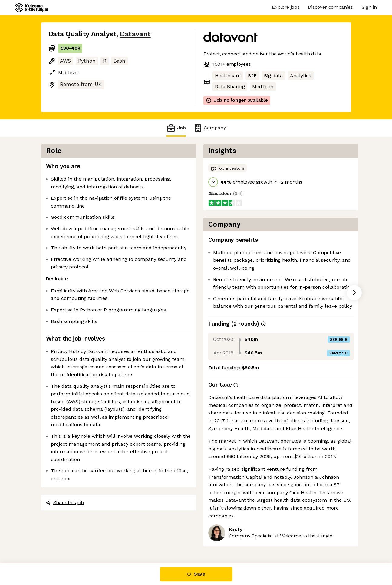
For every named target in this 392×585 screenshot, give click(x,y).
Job (176, 128)
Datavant (135, 34)
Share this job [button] (65, 502)
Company (209, 128)
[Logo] (31, 8)
